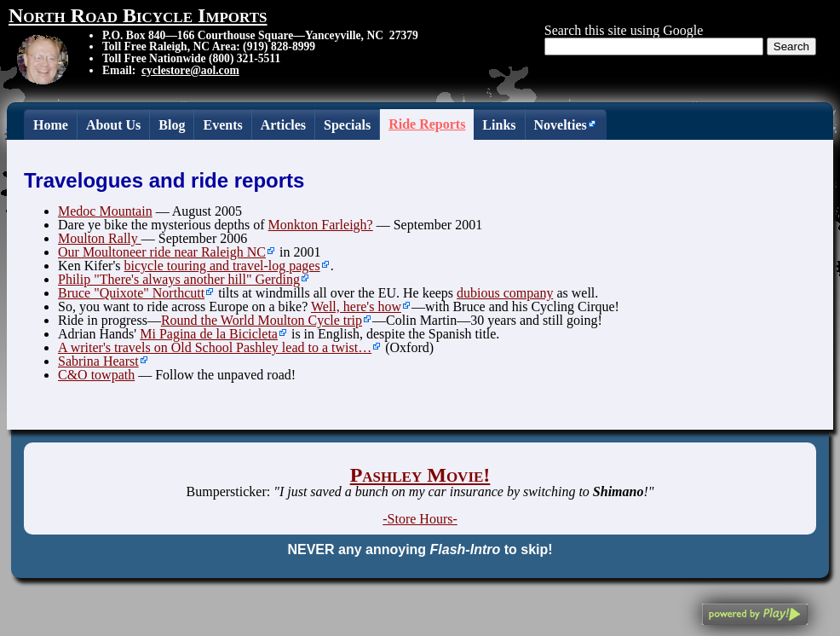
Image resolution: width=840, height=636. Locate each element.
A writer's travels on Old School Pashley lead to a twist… (215, 347)
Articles (283, 125)
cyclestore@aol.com (190, 70)
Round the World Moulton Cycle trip (262, 320)
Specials (347, 125)
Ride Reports (427, 124)
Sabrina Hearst (98, 361)
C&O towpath (96, 375)
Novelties (561, 125)
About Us (113, 125)
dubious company (505, 293)
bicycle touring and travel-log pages (222, 266)
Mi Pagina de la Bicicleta (209, 334)
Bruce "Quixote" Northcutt (131, 293)
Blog (172, 125)
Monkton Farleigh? (321, 225)
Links (499, 125)
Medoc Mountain (105, 211)
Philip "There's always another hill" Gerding (179, 279)
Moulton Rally (100, 238)
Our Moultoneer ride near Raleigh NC (162, 252)
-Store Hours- (420, 519)
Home (51, 125)
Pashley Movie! (420, 475)
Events (222, 125)
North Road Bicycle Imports (138, 15)
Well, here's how (356, 306)
